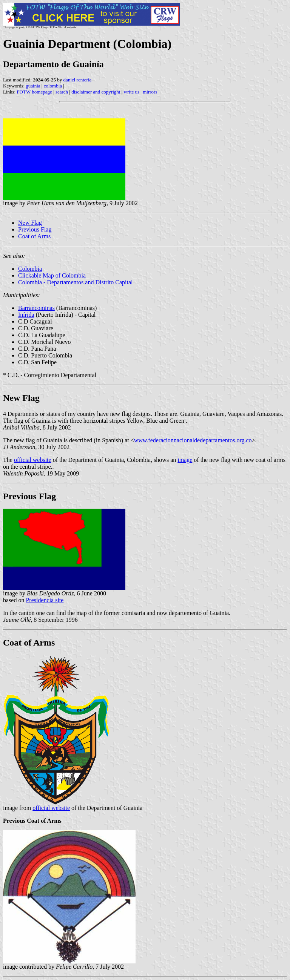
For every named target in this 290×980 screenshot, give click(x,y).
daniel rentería (78, 80)
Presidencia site (45, 600)
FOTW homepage (34, 92)
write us (132, 92)
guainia (33, 86)
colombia (53, 86)
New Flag (30, 223)
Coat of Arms (34, 236)
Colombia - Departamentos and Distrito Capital (76, 282)
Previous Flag (35, 229)
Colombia (30, 269)
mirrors (150, 92)
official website (33, 460)
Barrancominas (36, 308)
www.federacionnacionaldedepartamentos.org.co (193, 440)
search (62, 92)
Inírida (26, 315)
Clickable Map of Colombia (52, 275)
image (185, 460)
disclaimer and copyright (96, 92)
